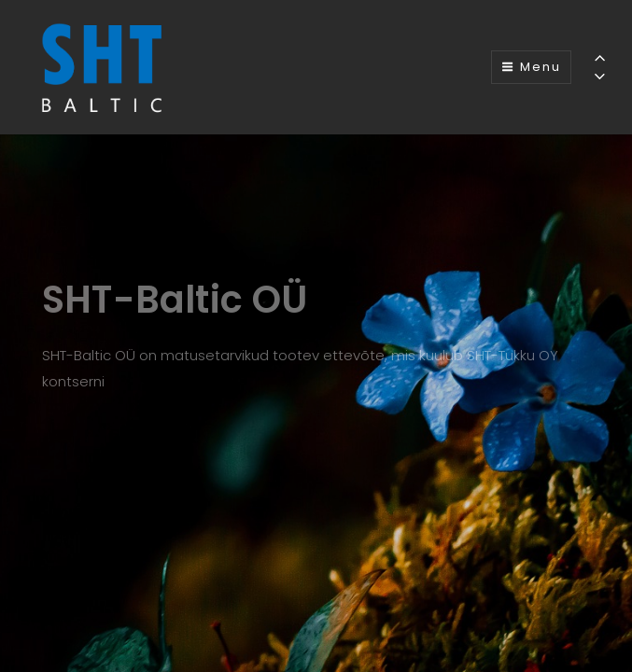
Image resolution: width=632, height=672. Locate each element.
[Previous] (600, 57)
